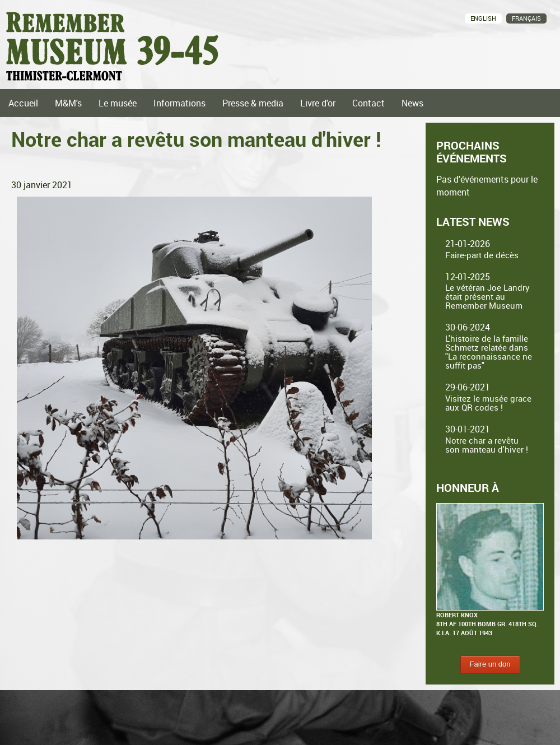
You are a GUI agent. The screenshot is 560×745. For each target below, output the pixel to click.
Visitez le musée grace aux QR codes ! (488, 403)
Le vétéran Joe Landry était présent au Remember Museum (487, 296)
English (483, 18)
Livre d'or (318, 103)
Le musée (118, 103)
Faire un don (490, 664)
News (412, 103)
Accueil (23, 103)
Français (526, 18)
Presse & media (253, 103)
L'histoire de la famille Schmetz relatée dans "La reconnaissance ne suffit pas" (489, 352)
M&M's (68, 103)
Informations (179, 103)
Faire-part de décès (482, 255)
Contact (368, 103)
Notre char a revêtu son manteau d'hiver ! (487, 445)
